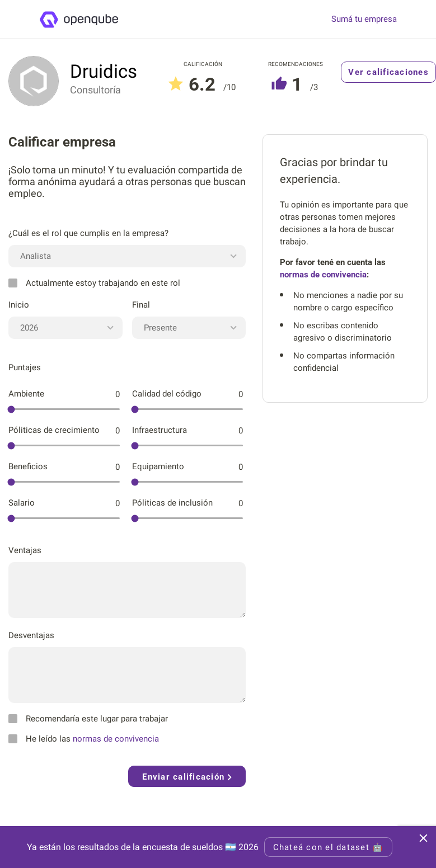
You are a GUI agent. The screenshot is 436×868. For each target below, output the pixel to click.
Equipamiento (158, 466)
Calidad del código (167, 394)
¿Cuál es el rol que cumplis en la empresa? (88, 233)
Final (141, 305)
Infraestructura (160, 430)
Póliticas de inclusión (172, 503)
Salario (22, 503)
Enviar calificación (187, 777)
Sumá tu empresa (364, 19)
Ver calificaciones (388, 72)
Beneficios (28, 466)
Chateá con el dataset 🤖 (329, 847)
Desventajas (31, 635)
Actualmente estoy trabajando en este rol (94, 283)
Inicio (19, 305)
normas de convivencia (116, 739)
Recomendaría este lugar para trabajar (88, 719)
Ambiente (26, 394)
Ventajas (25, 550)
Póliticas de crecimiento (54, 430)
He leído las (84, 739)
